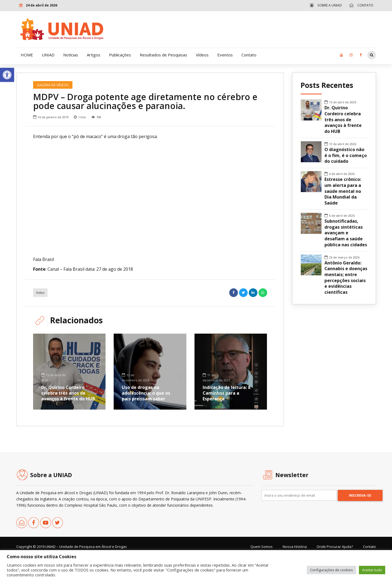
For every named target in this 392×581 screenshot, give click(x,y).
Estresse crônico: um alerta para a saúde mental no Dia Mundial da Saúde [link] (343, 191)
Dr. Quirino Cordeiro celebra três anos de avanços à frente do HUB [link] (68, 416)
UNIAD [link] (48, 55)
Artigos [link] (94, 55)
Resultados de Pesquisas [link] (163, 55)
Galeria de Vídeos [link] (53, 85)
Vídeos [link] (202, 55)
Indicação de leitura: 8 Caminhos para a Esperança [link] (227, 416)
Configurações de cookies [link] (332, 570)
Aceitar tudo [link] (372, 570)
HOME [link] (27, 55)
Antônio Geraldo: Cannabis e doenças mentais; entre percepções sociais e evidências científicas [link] (346, 278)
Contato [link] (249, 55)
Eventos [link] (225, 55)
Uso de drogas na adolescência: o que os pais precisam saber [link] (146, 416)
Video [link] (40, 316)
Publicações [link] (120, 55)
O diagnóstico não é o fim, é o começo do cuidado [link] (346, 155)
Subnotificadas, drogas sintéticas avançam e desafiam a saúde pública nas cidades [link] (346, 233)
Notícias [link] (71, 55)
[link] (7, 75)
